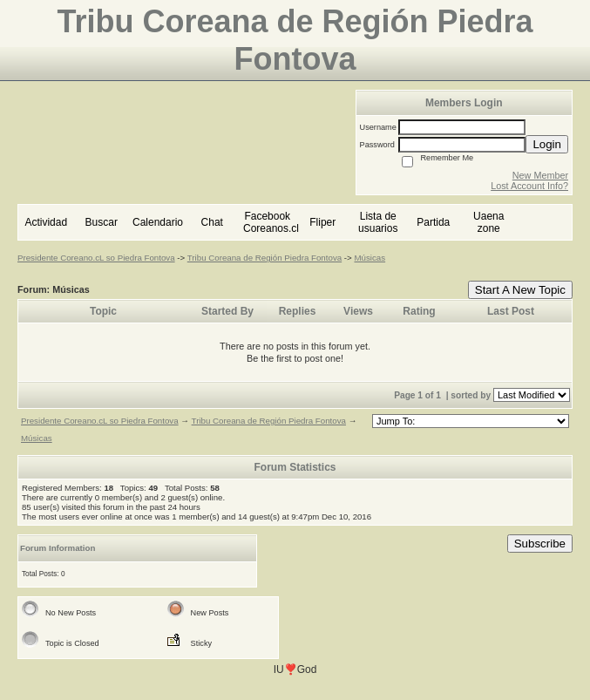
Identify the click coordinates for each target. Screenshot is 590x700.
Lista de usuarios (378, 222)
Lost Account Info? (529, 186)
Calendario (158, 222)
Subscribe (540, 544)
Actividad (46, 222)
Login (547, 144)
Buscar (102, 222)
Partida (433, 222)
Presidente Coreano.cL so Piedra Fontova (96, 258)
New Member (540, 175)
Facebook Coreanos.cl (271, 222)
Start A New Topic (520, 290)
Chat (212, 222)
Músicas (370, 258)
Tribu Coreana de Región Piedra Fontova (264, 258)
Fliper (322, 222)
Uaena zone (488, 222)
